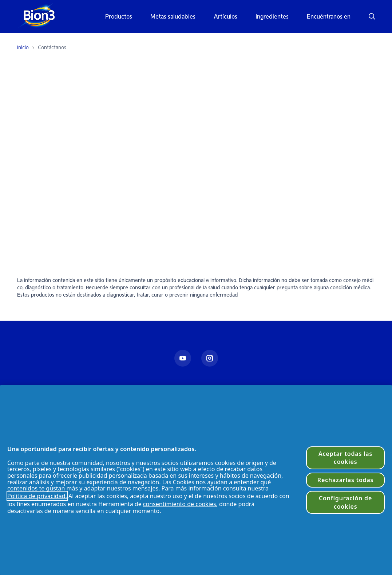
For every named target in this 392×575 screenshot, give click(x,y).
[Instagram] (210, 358)
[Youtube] (183, 358)
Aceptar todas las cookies (345, 458)
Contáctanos (52, 48)
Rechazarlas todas (345, 480)
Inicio (23, 48)
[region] (196, 480)
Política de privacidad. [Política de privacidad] (37, 496)
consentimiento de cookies (180, 504)
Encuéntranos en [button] (329, 17)
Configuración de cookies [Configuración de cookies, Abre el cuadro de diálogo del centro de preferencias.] (345, 502)
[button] (367, 16)
